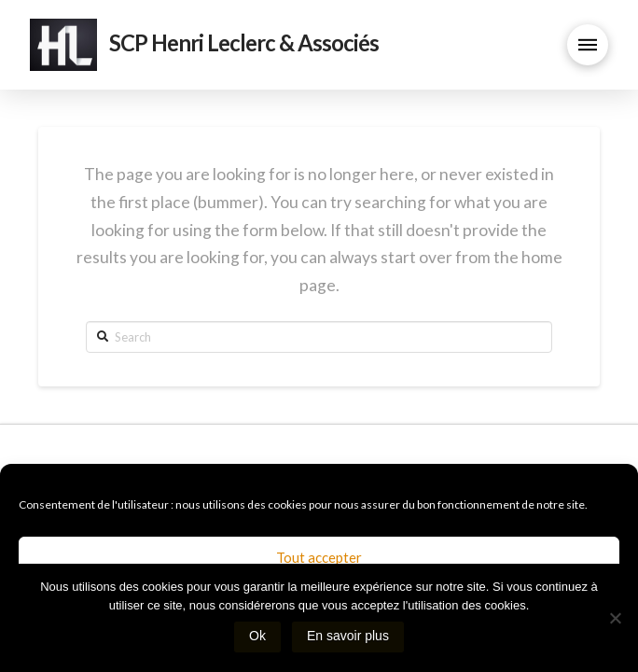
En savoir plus (348, 636)
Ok (257, 636)
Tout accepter (319, 557)
